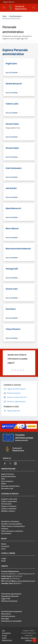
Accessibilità (6, 633)
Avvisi (3, 549)
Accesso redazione (31, 639)
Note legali (5, 619)
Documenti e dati (7, 488)
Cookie (4, 638)
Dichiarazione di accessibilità (11, 621)
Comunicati (5, 546)
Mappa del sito (7, 640)
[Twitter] (10, 464)
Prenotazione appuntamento (11, 594)
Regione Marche (9, 2)
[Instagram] (15, 464)
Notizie (4, 544)
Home (4, 16)
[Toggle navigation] (4, 8)
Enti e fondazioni (7, 481)
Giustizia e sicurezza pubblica (12, 524)
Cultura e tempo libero (9, 501)
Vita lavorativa (6, 504)
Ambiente (5, 529)
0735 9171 (18, 583)
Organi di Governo (8, 474)
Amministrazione (15, 16)
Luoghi (4, 558)
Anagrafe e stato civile (9, 499)
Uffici (3, 479)
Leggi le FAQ (6, 599)
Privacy (5, 635)
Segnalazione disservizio (10, 596)
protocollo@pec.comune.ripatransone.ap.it (20, 581)
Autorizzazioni (6, 533)
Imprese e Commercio (9, 506)
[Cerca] (34, 8)
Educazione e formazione (10, 521)
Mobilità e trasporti (8, 511)
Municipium (25, 638)
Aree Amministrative (8, 476)
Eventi (3, 561)
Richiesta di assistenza (9, 601)
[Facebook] (5, 464)
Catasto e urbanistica (9, 509)
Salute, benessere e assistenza (12, 531)
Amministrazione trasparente (12, 611)
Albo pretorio (6, 614)
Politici (4, 484)
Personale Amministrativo (10, 486)
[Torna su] (34, 640)
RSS (3, 631)
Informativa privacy (8, 616)
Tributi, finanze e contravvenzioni (13, 526)
